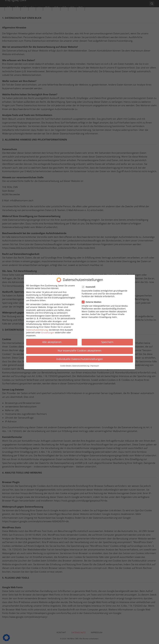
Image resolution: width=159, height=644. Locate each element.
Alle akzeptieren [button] (52, 340)
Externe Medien (92, 300)
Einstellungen (48, 330)
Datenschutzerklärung (37, 327)
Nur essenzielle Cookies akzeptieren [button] (79, 348)
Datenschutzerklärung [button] (81, 363)
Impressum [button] (95, 363)
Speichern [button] (107, 340)
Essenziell (89, 284)
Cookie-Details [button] (66, 363)
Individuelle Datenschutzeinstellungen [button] (80, 357)
